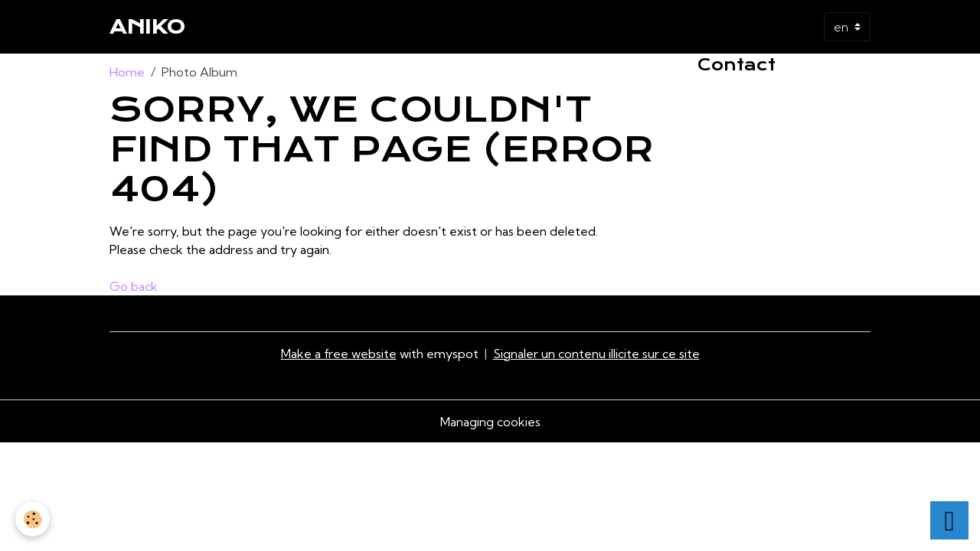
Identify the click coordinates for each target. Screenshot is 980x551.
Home (127, 72)
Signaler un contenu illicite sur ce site (596, 354)
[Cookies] (33, 519)
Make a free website (339, 354)
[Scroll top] (949, 520)
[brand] (147, 27)
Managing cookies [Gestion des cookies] (490, 422)
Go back (134, 286)
